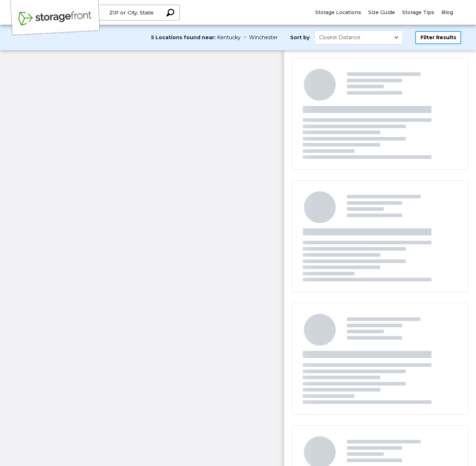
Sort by (300, 37)
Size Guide (382, 12)
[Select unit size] (359, 37)
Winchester (263, 37)
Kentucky (229, 37)
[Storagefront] (55, 22)
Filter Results (438, 37)
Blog (447, 12)
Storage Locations (338, 12)
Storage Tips (418, 12)
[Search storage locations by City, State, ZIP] (170, 13)
